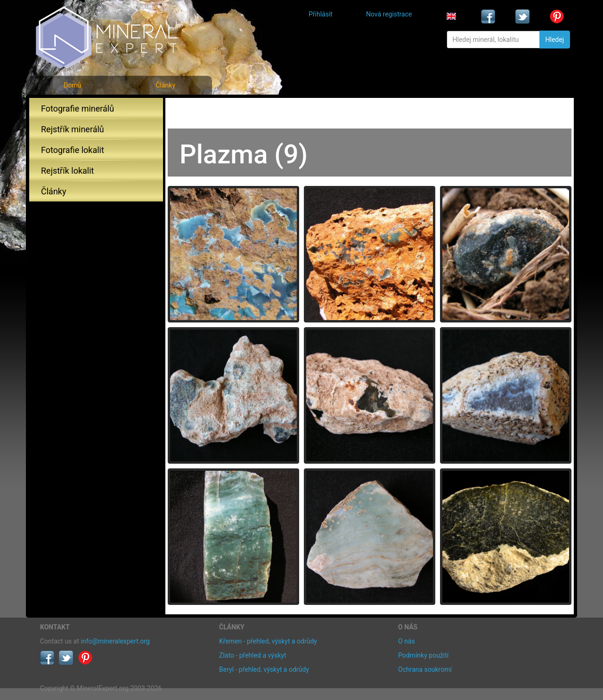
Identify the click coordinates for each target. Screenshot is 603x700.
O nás (407, 641)
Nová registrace (389, 14)
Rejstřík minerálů (73, 129)
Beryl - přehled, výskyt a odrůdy (264, 669)
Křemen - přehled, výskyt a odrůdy (268, 641)
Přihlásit (321, 14)
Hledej (555, 40)
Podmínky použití (423, 655)
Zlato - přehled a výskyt (253, 655)
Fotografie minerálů (77, 109)
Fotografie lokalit (73, 150)
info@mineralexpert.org (115, 641)
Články (165, 85)
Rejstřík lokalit (67, 171)
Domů (72, 85)
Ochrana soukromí (425, 669)
